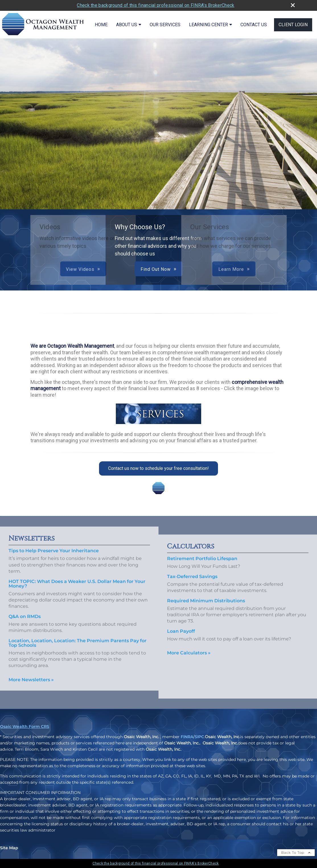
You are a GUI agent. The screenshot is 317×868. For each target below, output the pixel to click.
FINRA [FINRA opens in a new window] (187, 737)
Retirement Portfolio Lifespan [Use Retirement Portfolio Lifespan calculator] (202, 567)
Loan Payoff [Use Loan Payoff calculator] (181, 639)
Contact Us (254, 25)
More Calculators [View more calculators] (189, 661)
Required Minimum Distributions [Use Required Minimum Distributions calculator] (206, 609)
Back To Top (296, 852)
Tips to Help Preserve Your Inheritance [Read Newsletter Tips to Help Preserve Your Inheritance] (54, 542)
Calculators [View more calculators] (191, 555)
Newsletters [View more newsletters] (32, 530)
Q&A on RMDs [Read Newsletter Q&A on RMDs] (25, 608)
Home (101, 25)
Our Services (165, 25)
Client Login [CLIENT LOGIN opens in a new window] (293, 25)
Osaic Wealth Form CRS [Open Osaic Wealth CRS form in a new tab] (25, 726)
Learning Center (208, 25)
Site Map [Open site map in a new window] (9, 848)
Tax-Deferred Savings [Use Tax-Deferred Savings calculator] (192, 585)
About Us (127, 25)
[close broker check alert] (293, 5)
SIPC (199, 737)
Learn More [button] (164, 269)
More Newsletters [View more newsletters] (31, 671)
